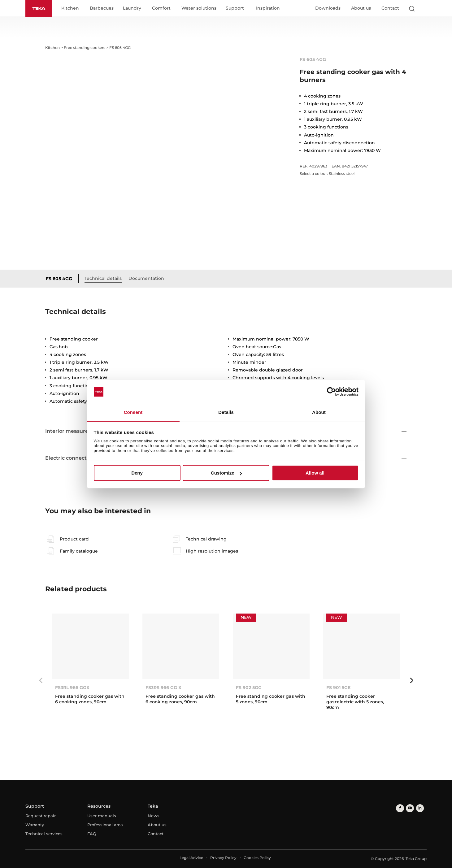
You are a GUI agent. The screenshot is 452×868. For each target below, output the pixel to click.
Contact (390, 8)
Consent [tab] (133, 412)
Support (236, 9)
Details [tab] (226, 412)
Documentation (148, 279)
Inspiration (269, 9)
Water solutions (200, 9)
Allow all (315, 473)
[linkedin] (418, 808)
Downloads (328, 8)
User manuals (102, 816)
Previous (41, 680)
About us (361, 8)
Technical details (104, 279)
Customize (226, 473)
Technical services (44, 834)
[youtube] (409, 808)
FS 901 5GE (338, 688)
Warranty (35, 825)
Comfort (163, 9)
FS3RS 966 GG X (163, 688)
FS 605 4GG (60, 279)
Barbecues (103, 9)
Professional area (105, 825)
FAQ (92, 834)
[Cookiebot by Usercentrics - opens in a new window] (331, 392)
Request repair (41, 816)
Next (411, 680)
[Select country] (424, 9)
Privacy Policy (223, 858)
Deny (137, 473)
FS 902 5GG (249, 688)
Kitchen (71, 9)
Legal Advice (191, 858)
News (154, 816)
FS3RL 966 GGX (72, 688)
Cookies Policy (257, 858)
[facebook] (400, 808)
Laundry (133, 9)
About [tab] (319, 412)
